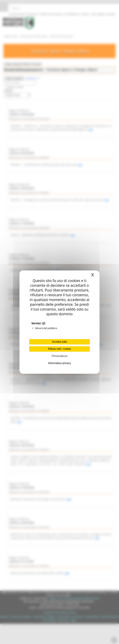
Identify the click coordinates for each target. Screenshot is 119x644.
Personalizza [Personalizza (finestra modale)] (59, 356)
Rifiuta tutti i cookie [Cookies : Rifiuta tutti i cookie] (59, 349)
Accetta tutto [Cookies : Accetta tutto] (60, 342)
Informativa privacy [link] (59, 363)
